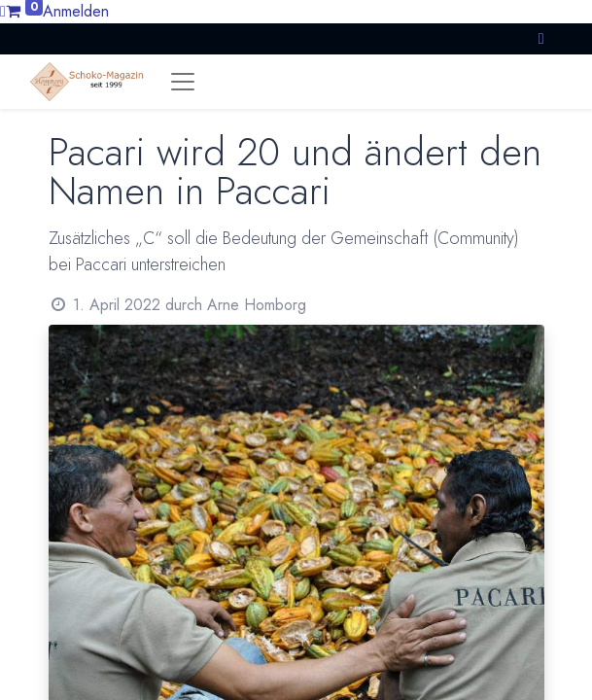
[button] (541, 38)
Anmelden (76, 11)
